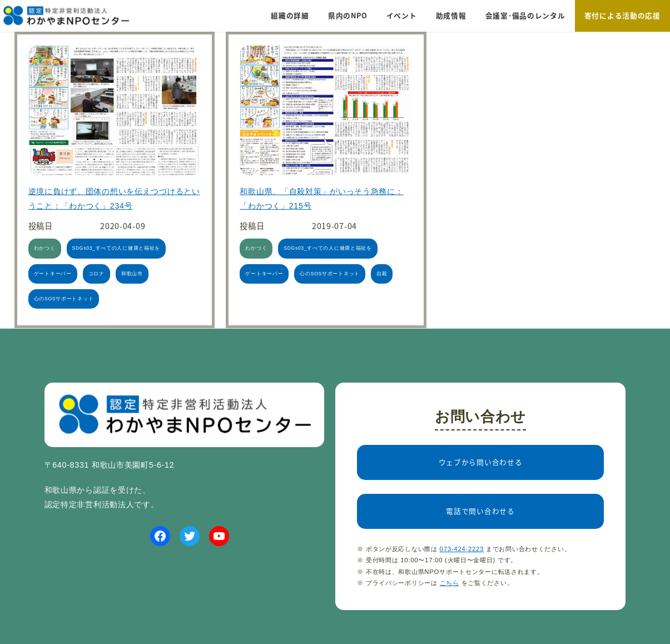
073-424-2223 (462, 549)
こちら (450, 583)
